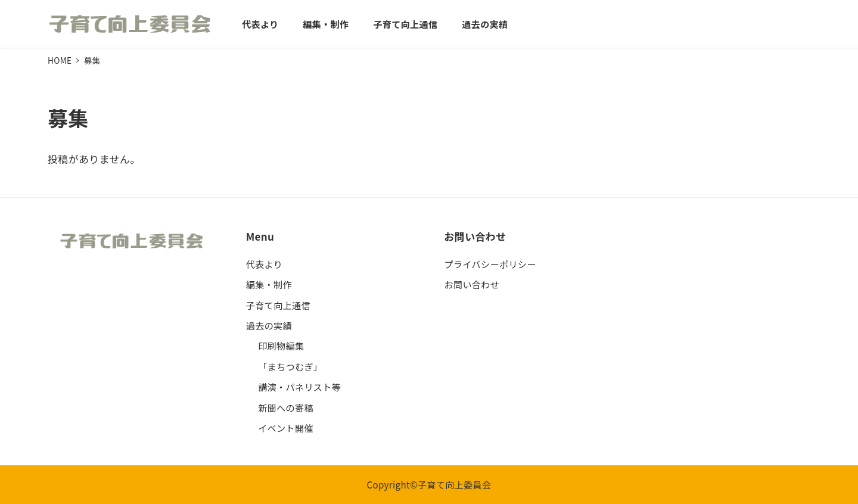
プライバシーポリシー (490, 264)
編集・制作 (269, 284)
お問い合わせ (472, 284)
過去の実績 (269, 325)
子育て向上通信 (278, 305)
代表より (265, 264)
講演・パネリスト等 (299, 387)
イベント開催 (286, 428)
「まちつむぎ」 (290, 366)
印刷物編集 (281, 346)
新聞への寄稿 (286, 407)
